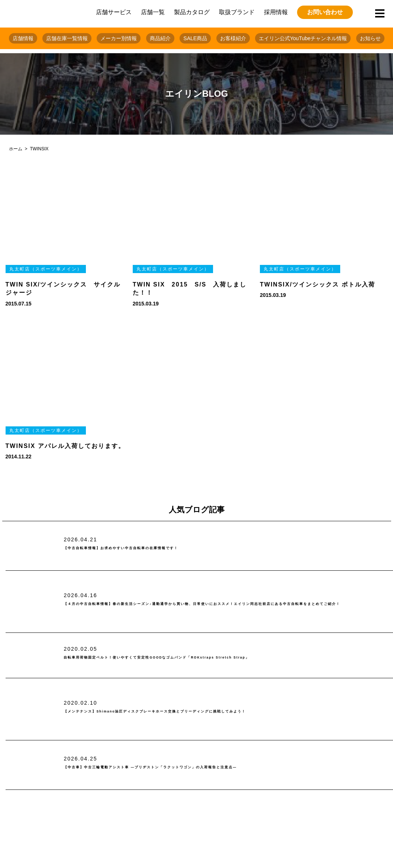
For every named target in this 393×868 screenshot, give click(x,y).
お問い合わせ (325, 12)
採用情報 (276, 12)
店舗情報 (23, 38)
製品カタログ (192, 12)
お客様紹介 (233, 38)
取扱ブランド (237, 12)
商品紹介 (160, 38)
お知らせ (370, 38)
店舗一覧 (153, 12)
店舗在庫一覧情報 (67, 38)
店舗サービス (114, 12)
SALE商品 (195, 38)
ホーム (16, 149)
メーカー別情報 (119, 38)
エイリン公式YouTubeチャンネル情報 (303, 38)
